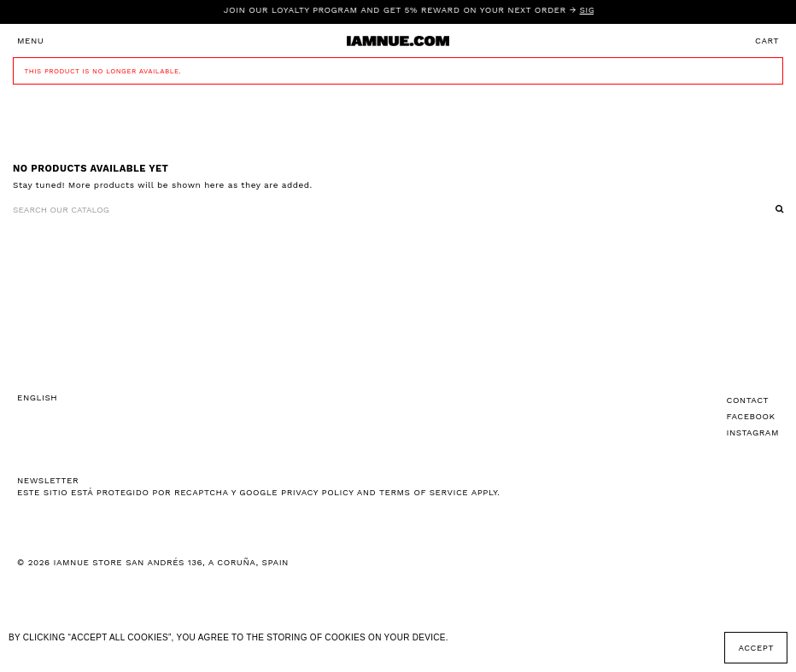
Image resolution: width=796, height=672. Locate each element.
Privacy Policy (317, 492)
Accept (756, 648)
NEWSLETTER (48, 480)
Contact (748, 400)
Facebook (751, 416)
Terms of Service (424, 492)
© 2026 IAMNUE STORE (153, 562)
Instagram (753, 432)
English (37, 397)
